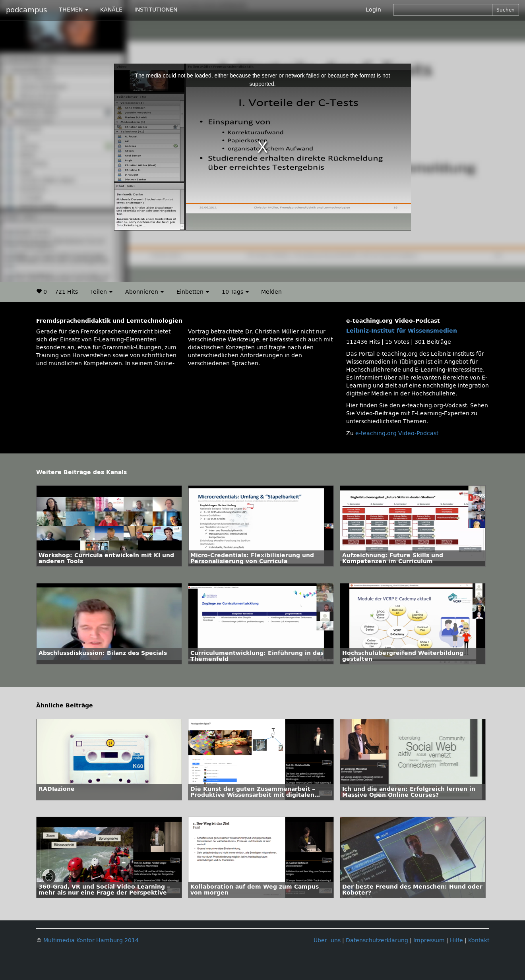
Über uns (327, 940)
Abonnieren (144, 292)
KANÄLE (111, 10)
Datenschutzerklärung (377, 940)
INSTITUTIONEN (156, 10)
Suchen (506, 10)
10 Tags (235, 292)
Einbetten (193, 292)
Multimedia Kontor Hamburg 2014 (91, 940)
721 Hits (66, 292)
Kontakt (479, 940)
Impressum (429, 940)
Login (373, 10)
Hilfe (456, 940)
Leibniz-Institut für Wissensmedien (402, 331)
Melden (271, 292)
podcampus (26, 10)
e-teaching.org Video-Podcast (397, 433)
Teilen (101, 292)
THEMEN (74, 10)
